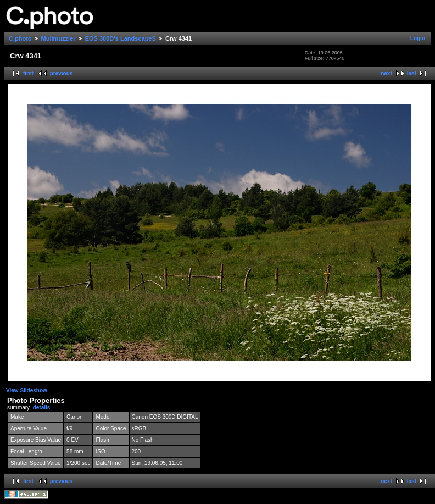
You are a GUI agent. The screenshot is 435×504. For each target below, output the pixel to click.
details (42, 408)
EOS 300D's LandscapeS (121, 38)
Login (418, 38)
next (386, 73)
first (28, 73)
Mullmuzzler (58, 38)
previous (62, 73)
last (412, 73)
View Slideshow (27, 391)
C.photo (20, 38)
